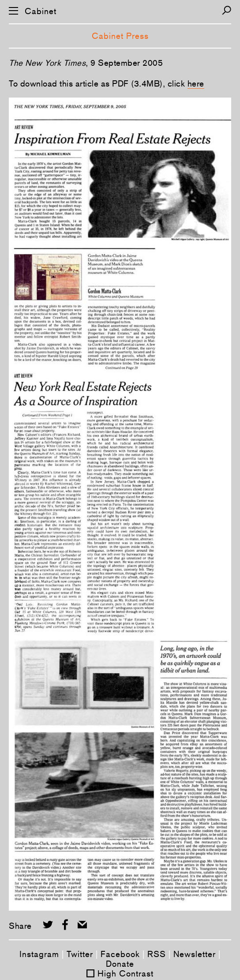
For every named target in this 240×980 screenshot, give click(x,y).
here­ (196, 83)
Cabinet (41, 11)
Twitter (80, 954)
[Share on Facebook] (65, 925)
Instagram (39, 954)
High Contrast (126, 973)
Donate (120, 964)
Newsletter (195, 954)
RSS (157, 954)
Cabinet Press (120, 36)
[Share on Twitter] (48, 925)
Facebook (120, 954)
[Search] (227, 10)
